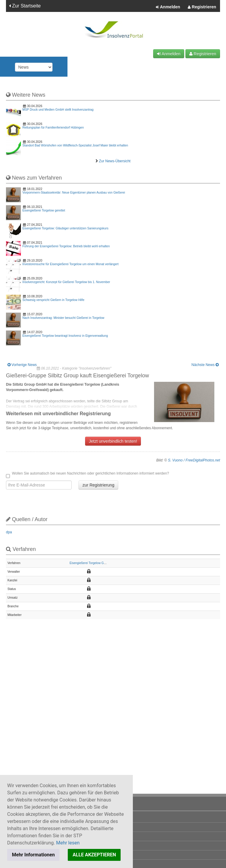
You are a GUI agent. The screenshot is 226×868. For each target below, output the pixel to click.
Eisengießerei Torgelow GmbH (90, 563)
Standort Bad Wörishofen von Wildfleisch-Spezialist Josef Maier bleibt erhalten (75, 145)
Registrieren (202, 7)
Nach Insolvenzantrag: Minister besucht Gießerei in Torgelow (63, 318)
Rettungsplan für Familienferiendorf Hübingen (53, 128)
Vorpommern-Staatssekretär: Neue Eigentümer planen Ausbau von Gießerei (74, 193)
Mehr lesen (68, 843)
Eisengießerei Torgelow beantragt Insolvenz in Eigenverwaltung (65, 336)
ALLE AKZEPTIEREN (94, 855)
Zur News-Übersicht (115, 161)
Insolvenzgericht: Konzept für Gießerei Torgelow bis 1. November (66, 282)
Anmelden (168, 7)
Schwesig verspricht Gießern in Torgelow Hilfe (53, 300)
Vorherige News (22, 365)
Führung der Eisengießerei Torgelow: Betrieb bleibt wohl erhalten (66, 246)
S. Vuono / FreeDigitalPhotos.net (194, 460)
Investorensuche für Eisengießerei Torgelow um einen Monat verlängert (70, 264)
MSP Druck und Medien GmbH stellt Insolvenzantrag (58, 110)
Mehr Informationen (33, 855)
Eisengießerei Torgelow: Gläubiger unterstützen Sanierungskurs (65, 228)
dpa (9, 532)
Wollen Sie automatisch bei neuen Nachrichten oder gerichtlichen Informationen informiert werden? (87, 474)
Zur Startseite (25, 6)
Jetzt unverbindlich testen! (113, 441)
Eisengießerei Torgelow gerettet (44, 210)
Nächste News (205, 365)
